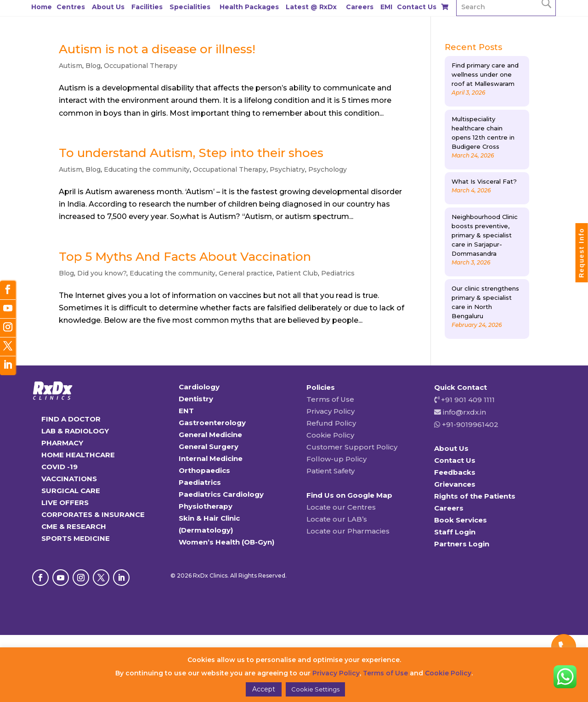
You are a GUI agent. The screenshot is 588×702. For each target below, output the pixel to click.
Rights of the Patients (475, 496)
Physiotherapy (206, 506)
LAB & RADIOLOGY (75, 431)
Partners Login (462, 544)
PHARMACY (62, 443)
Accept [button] (264, 689)
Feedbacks (455, 472)
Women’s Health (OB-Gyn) (226, 542)
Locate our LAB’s (337, 519)
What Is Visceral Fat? (484, 181)
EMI (386, 7)
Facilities (147, 7)
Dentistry (196, 399)
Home (42, 7)
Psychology (328, 169)
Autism (71, 66)
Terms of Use (330, 399)
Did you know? (102, 273)
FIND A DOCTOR (71, 419)
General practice (246, 273)
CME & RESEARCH (74, 526)
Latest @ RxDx (311, 7)
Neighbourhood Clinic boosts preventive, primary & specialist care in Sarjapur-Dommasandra (485, 235)
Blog (93, 66)
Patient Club (297, 273)
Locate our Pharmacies (348, 531)
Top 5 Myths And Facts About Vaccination (185, 257)
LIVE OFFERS (65, 503)
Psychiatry (287, 169)
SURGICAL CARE (71, 491)
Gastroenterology (212, 423)
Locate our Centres (341, 507)
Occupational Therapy (141, 66)
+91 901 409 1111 (467, 400)
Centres (71, 7)
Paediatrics (200, 482)
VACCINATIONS (69, 479)
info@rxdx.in (464, 412)
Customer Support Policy (352, 447)
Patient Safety (331, 471)
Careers (360, 7)
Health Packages (249, 7)
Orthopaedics (204, 470)
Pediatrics (338, 273)
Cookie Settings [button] (315, 689)
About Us (108, 7)
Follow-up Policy (336, 459)
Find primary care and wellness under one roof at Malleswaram (485, 74)
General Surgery (209, 446)
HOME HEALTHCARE (78, 455)
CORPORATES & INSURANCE (93, 514)
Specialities (190, 7)
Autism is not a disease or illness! (157, 49)
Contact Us (417, 7)
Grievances (455, 484)
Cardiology (199, 387)
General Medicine (210, 435)
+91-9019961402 (469, 424)
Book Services (461, 520)
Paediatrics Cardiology (221, 494)
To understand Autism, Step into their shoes (191, 153)
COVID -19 (59, 467)
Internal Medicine (211, 458)
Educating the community (147, 169)
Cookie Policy (330, 435)
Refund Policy (331, 423)
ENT (186, 411)
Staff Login (455, 532)
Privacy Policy (331, 411)
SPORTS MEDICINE (76, 538)
